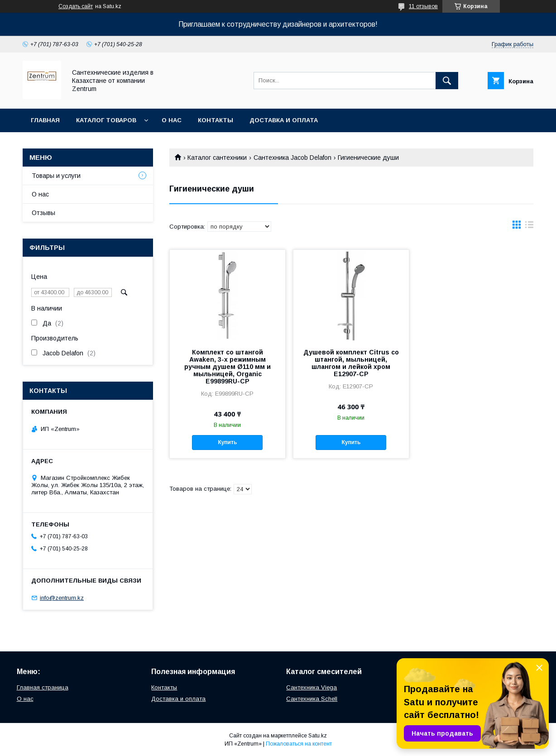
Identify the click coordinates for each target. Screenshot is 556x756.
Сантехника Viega (312, 687)
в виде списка (529, 227)
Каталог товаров (106, 120)
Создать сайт (76, 6)
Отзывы (43, 213)
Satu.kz (318, 736)
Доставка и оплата (284, 120)
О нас (172, 120)
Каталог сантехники (217, 158)
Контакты (216, 120)
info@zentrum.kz (62, 598)
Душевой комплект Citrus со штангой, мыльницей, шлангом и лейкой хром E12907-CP (351, 363)
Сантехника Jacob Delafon (292, 158)
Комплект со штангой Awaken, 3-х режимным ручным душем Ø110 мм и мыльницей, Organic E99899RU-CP (228, 367)
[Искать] (447, 81)
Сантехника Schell (312, 699)
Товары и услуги (56, 176)
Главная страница (43, 687)
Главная (45, 120)
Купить (227, 442)
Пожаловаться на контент (299, 744)
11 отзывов (423, 6)
